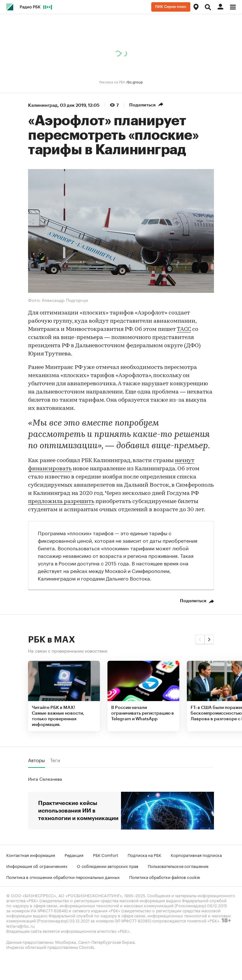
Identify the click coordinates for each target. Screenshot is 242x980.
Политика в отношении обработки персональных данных (63, 877)
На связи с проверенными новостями (68, 650)
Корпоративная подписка (196, 855)
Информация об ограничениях (37, 866)
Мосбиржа (66, 942)
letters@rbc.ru (20, 926)
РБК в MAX (52, 640)
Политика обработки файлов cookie (165, 877)
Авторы (37, 760)
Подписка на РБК (144, 855)
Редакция (74, 855)
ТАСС (184, 329)
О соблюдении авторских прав (108, 866)
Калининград (43, 105)
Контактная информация (31, 855)
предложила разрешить (61, 502)
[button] (200, 639)
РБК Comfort (106, 855)
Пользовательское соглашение (178, 866)
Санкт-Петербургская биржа (106, 942)
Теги (55, 760)
